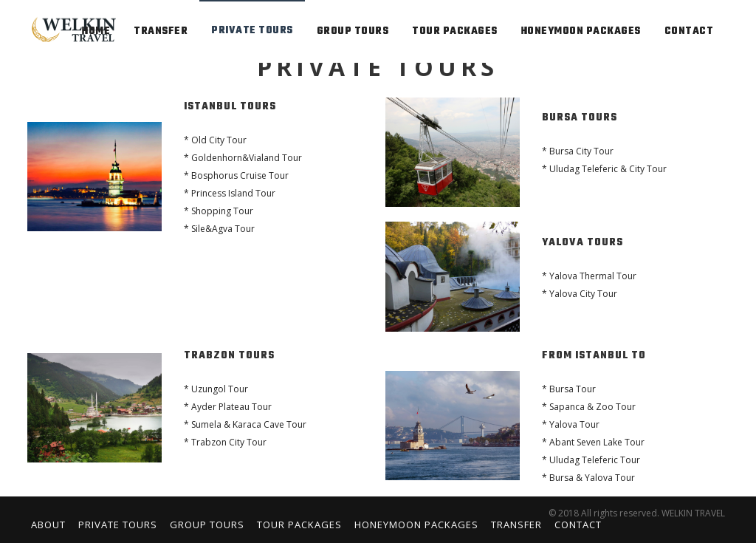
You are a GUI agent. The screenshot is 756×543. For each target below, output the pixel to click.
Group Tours (207, 525)
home (96, 31)
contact (689, 31)
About (48, 525)
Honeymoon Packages (416, 525)
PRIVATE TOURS (252, 31)
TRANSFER (161, 31)
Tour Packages (299, 525)
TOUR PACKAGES (455, 31)
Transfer (516, 525)
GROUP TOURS (353, 31)
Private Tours (118, 525)
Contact (578, 525)
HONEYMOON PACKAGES (581, 31)
